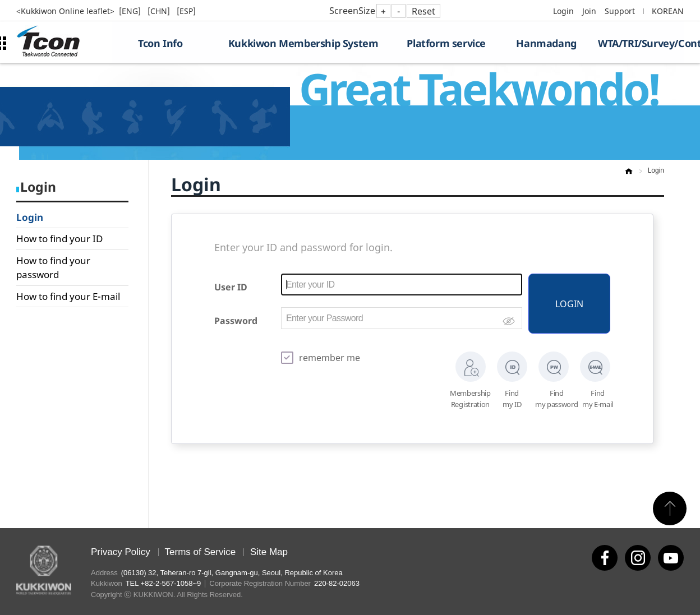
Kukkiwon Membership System (303, 43)
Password (236, 321)
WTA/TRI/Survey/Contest (641, 43)
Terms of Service (201, 552)
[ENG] (131, 11)
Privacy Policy (121, 552)
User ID (231, 287)
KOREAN (668, 11)
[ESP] (186, 11)
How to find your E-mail (68, 296)
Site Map (269, 552)
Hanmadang (546, 43)
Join (589, 11)
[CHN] (160, 11)
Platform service (446, 43)
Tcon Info (160, 43)
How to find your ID (59, 239)
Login (563, 11)
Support (620, 11)
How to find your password (53, 268)
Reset (423, 11)
